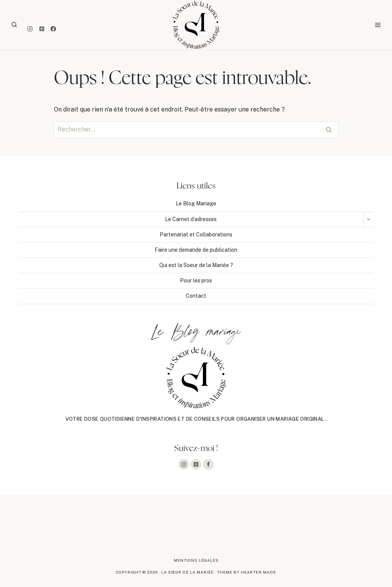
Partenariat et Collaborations (196, 234)
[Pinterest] (42, 29)
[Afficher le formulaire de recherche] (14, 25)
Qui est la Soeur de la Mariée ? (196, 265)
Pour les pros (196, 280)
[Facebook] (53, 29)
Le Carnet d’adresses (191, 219)
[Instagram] (30, 29)
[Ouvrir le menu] (378, 25)
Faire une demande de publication (196, 250)
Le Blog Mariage (196, 203)
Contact (196, 296)
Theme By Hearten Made (247, 572)
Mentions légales (196, 560)
